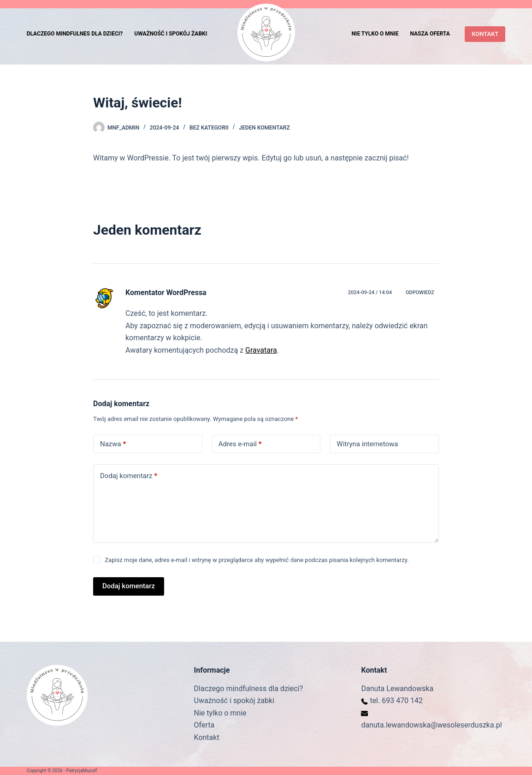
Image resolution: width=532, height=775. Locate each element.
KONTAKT (485, 34)
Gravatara (261, 350)
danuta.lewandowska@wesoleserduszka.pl (431, 725)
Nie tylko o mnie (220, 713)
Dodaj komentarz (129, 476)
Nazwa (113, 444)
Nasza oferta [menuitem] (430, 34)
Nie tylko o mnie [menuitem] (375, 34)
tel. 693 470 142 (396, 701)
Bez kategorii (209, 128)
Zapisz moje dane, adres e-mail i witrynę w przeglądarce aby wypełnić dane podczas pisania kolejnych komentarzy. (257, 560)
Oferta (204, 725)
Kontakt (207, 737)
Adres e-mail (240, 444)
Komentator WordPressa (166, 293)
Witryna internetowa (367, 444)
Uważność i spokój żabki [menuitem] (171, 34)
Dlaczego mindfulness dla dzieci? (248, 689)
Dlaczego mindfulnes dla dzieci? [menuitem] (75, 34)
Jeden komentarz (264, 128)
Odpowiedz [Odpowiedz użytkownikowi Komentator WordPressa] (420, 293)
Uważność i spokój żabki (234, 701)
